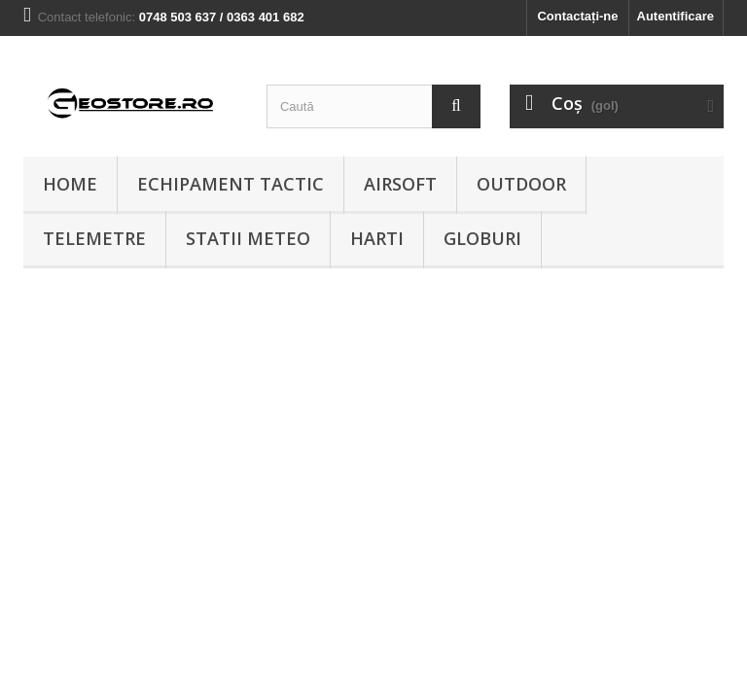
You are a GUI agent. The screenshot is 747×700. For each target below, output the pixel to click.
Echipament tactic (231, 184)
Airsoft (400, 184)
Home (70, 184)
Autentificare (676, 16)
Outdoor (521, 184)
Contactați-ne (577, 16)
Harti (377, 238)
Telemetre (94, 238)
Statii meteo (248, 238)
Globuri (482, 238)
